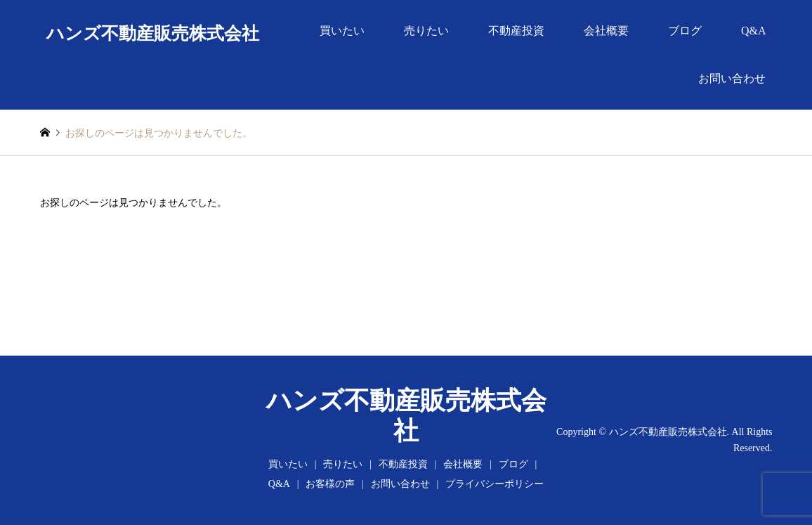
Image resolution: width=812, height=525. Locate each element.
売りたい (426, 31)
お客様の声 (330, 484)
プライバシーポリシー (495, 484)
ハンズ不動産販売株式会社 (668, 432)
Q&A (754, 31)
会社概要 (606, 31)
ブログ (685, 31)
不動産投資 (516, 31)
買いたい (342, 31)
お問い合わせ (732, 78)
